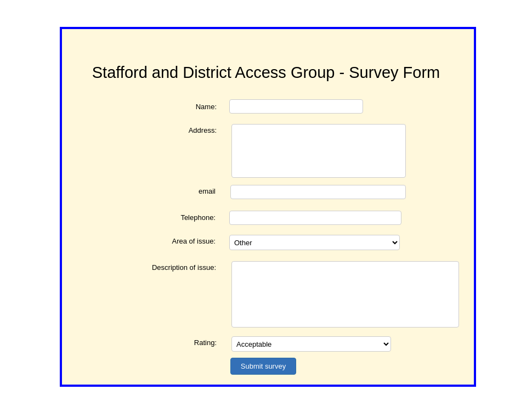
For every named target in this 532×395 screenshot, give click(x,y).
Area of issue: (194, 241)
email (207, 191)
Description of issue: (184, 267)
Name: (206, 107)
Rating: (205, 343)
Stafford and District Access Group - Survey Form (266, 72)
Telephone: (198, 218)
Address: (203, 130)
